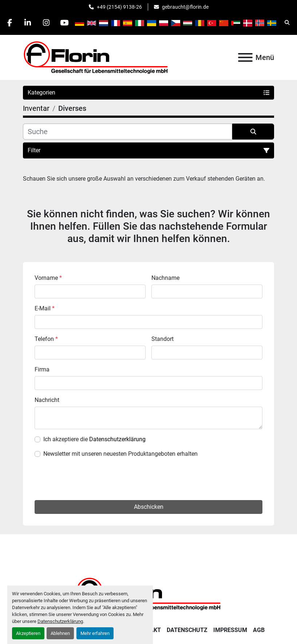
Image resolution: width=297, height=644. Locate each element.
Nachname (165, 278)
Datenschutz (187, 630)
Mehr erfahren (95, 633)
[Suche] (128, 132)
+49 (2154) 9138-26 (119, 7)
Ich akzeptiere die (94, 439)
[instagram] (46, 23)
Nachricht (47, 400)
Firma (42, 369)
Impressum (230, 630)
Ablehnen (60, 633)
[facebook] (9, 23)
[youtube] (65, 23)
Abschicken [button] (149, 507)
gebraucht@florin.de (185, 7)
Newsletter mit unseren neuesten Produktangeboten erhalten (120, 454)
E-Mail (45, 308)
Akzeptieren (28, 633)
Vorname (48, 278)
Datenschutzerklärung (60, 621)
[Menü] (245, 57)
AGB (259, 630)
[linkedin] (28, 23)
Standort (163, 339)
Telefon (46, 339)
